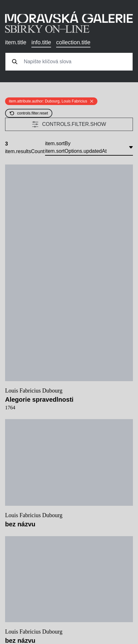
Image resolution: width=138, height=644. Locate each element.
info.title (41, 42)
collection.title (73, 42)
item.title (16, 42)
